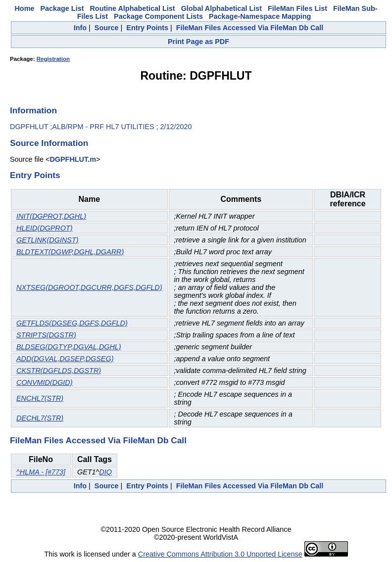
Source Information (49, 143)
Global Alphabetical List (221, 8)
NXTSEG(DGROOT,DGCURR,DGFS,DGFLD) (89, 287)
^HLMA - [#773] (41, 472)
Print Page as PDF (198, 42)
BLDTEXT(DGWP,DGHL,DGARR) (70, 252)
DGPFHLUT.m (73, 159)
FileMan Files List (297, 8)
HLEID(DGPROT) (45, 228)
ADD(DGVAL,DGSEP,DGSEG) (65, 359)
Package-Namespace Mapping (260, 16)
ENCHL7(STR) (40, 398)
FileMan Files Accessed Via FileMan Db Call (250, 28)
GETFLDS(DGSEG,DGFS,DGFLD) (72, 323)
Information (33, 110)
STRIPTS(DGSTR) (46, 335)
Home (24, 8)
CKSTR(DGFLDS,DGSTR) (59, 371)
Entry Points (147, 28)
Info (80, 28)
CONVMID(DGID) (45, 382)
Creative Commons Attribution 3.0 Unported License (220, 554)
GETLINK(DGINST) (48, 240)
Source (107, 28)
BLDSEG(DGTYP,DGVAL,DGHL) (69, 347)
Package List (62, 8)
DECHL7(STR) (40, 418)
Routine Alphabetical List (132, 8)
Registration (53, 59)
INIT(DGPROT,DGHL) (51, 216)
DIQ (105, 472)
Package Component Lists (158, 16)
